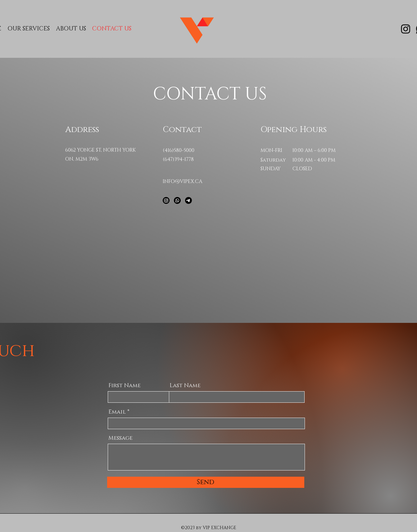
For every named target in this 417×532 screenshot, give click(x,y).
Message (120, 438)
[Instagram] (406, 29)
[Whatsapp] (177, 200)
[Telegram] (188, 200)
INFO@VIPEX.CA (182, 181)
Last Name (185, 386)
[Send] (206, 482)
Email (117, 412)
